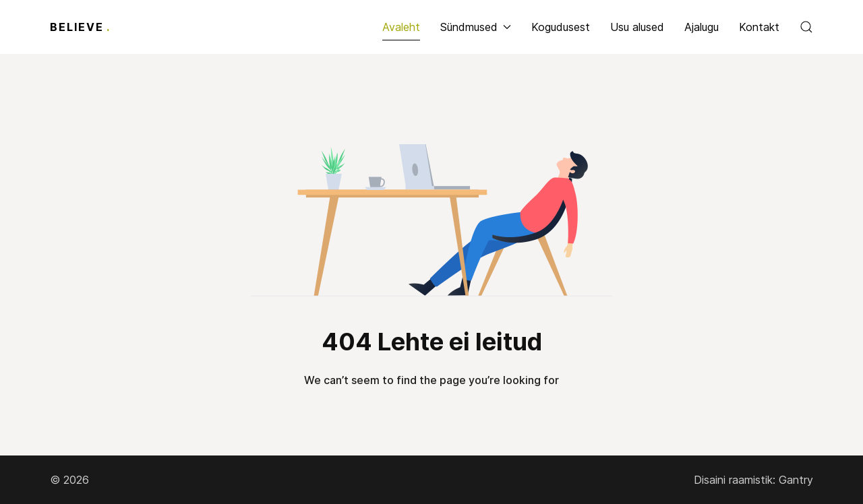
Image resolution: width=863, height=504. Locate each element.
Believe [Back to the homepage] (80, 27)
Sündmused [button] (476, 27)
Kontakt (759, 27)
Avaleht (401, 27)
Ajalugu (702, 27)
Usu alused (637, 27)
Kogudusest (561, 27)
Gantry (796, 480)
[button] (806, 27)
